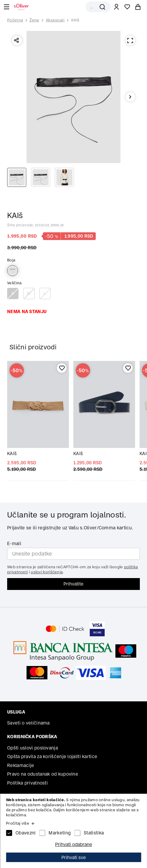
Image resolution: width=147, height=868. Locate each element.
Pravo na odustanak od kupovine (43, 774)
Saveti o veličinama (28, 723)
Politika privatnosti (27, 783)
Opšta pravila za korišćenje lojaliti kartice (52, 756)
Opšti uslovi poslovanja (33, 748)
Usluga (16, 712)
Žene (34, 20)
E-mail (14, 543)
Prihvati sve (74, 857)
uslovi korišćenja (47, 572)
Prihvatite (73, 584)
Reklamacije (21, 765)
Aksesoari (55, 20)
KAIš (75, 20)
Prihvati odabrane (74, 844)
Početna (15, 20)
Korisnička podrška (32, 737)
